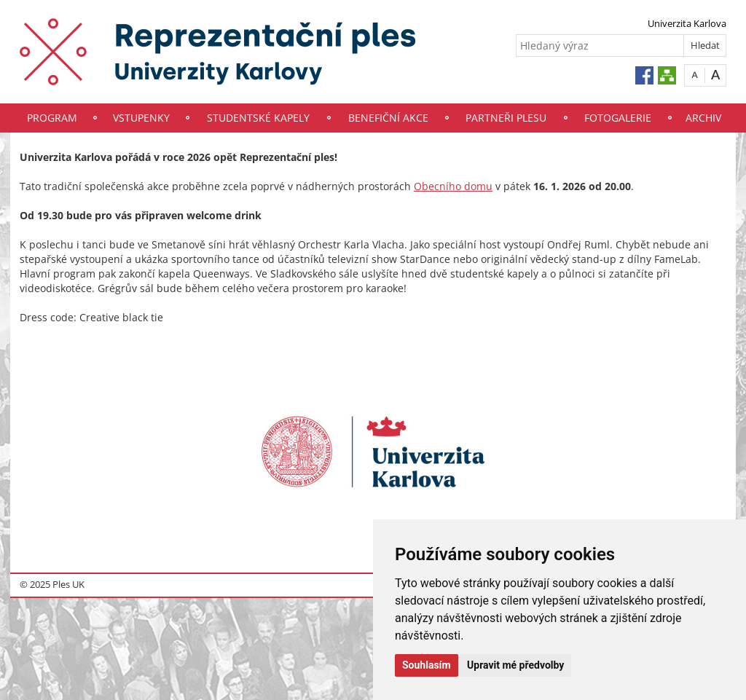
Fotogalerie (618, 118)
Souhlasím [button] (427, 665)
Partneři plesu (506, 118)
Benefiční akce (388, 118)
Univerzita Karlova (687, 23)
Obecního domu (453, 186)
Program (52, 118)
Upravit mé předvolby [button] (515, 665)
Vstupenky (141, 118)
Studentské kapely (258, 118)
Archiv (703, 118)
